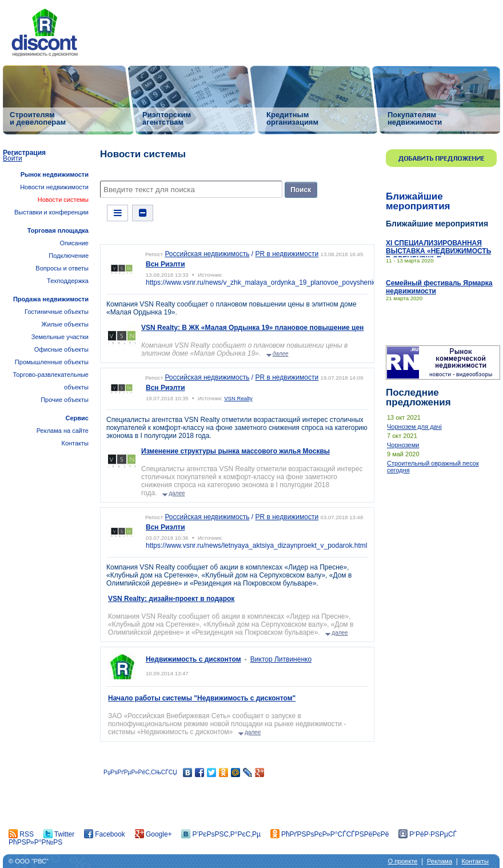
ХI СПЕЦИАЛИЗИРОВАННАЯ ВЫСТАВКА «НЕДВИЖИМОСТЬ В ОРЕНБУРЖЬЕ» (438, 251)
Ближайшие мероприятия (418, 201)
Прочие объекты (65, 400)
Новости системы (63, 200)
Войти (13, 158)
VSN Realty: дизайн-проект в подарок (171, 599)
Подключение (69, 256)
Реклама (440, 861)
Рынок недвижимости (55, 174)
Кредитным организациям (292, 118)
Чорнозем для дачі (414, 427)
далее (281, 354)
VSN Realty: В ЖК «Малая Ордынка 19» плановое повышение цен (252, 328)
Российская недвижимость (207, 254)
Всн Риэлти (165, 264)
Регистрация (24, 153)
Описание (74, 243)
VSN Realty (238, 398)
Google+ (153, 834)
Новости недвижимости (54, 187)
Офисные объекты (61, 349)
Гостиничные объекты (57, 312)
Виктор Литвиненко (281, 659)
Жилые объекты (65, 324)
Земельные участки (60, 337)
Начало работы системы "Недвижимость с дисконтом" (202, 698)
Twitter (59, 834)
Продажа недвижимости (51, 299)
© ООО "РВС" (29, 861)
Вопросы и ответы (62, 268)
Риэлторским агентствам (167, 118)
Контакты (75, 443)
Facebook (105, 834)
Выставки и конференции (51, 212)
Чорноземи (403, 445)
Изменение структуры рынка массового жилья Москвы (235, 451)
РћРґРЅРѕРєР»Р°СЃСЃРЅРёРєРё (330, 834)
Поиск (301, 190)
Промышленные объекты (52, 362)
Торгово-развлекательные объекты (51, 381)
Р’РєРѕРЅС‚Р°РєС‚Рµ (221, 834)
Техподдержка (68, 281)
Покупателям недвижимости (415, 118)
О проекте (403, 861)
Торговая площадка (58, 230)
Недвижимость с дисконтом (193, 659)
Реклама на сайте (63, 431)
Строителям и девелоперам (38, 118)
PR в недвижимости (287, 254)
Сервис (77, 418)
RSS (21, 834)
